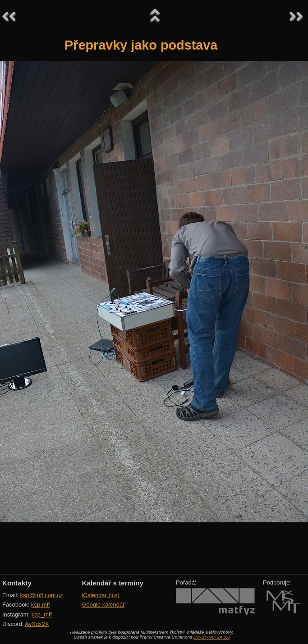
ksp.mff (41, 605)
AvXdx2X (37, 624)
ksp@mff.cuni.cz (42, 595)
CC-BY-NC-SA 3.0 (212, 637)
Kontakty (17, 583)
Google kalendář (103, 605)
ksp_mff (42, 614)
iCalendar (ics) (101, 595)
